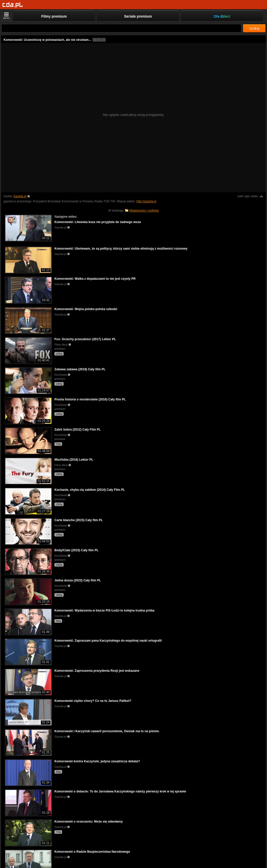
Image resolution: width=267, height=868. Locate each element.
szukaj (254, 28)
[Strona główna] (13, 5)
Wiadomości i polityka (144, 211)
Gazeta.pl (20, 196)
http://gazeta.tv (147, 201)
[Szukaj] (121, 28)
